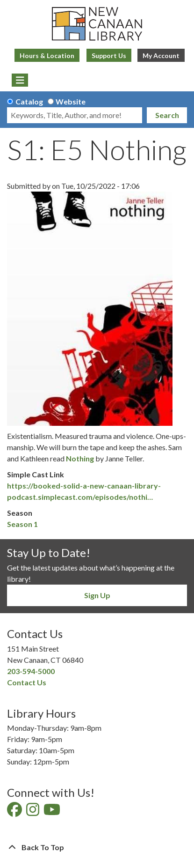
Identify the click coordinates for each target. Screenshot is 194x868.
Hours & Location (47, 56)
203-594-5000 (31, 671)
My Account (161, 56)
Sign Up (97, 595)
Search (167, 115)
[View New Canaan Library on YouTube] (53, 812)
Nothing (80, 458)
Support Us (109, 56)
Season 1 (22, 524)
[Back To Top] (97, 847)
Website (71, 101)
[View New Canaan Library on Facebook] (15, 812)
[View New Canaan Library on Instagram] (33, 812)
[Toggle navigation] (20, 80)
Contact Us (27, 682)
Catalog (29, 101)
